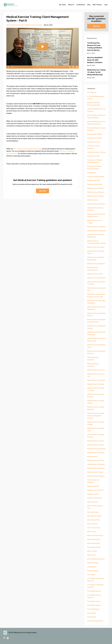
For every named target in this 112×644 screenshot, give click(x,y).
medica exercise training (95, 188)
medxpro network (93, 486)
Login (106, 5)
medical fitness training (95, 472)
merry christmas (93, 502)
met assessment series (95, 536)
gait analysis (91, 173)
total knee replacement (95, 621)
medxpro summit (93, 494)
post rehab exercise (94, 591)
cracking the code (93, 156)
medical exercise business (96, 204)
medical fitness (92, 457)
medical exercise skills (95, 274)
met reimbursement (94, 547)
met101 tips (91, 555)
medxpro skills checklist (95, 490)
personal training (93, 571)
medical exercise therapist (96, 380)
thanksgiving (91, 617)
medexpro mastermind (95, 184)
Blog (89, 5)
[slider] (41, 67)
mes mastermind (93, 512)
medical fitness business (96, 460)
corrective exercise (94, 142)
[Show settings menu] (73, 67)
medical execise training (95, 196)
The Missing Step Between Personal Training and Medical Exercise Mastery (94, 47)
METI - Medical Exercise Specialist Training (27, 149)
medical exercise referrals (96, 264)
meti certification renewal (96, 559)
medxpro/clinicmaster (95, 498)
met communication (94, 539)
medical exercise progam (96, 247)
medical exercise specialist (15, 25)
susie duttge (91, 613)
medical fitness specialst (96, 468)
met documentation (94, 543)
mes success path (93, 520)
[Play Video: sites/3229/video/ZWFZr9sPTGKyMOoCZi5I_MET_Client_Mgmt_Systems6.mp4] (43, 47)
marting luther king (94, 180)
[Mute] (69, 67)
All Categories (92, 92)
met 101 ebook (92, 524)
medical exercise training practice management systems (96, 416)
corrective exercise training (96, 152)
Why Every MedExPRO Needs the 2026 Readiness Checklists (95, 60)
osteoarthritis (92, 567)
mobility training (93, 563)
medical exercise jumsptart (96, 231)
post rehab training (94, 605)
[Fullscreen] (77, 67)
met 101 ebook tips (94, 528)
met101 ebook (92, 551)
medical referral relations (96, 476)
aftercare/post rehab (94, 138)
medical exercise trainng (95, 441)
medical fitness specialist (96, 464)
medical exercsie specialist (96, 449)
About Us (71, 5)
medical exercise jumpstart (96, 227)
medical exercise (93, 200)
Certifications (81, 5)
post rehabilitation (93, 609)
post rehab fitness (94, 601)
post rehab (91, 575)
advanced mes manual (95, 134)
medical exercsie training (96, 453)
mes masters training (94, 516)
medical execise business (96, 192)
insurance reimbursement (96, 177)
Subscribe (43, 191)
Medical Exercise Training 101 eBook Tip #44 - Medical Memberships (96, 72)
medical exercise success (96, 370)
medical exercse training (95, 445)
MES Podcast (97, 5)
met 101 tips (92, 532)
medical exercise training (34, 25)
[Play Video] (8, 67)
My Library (62, 5)
